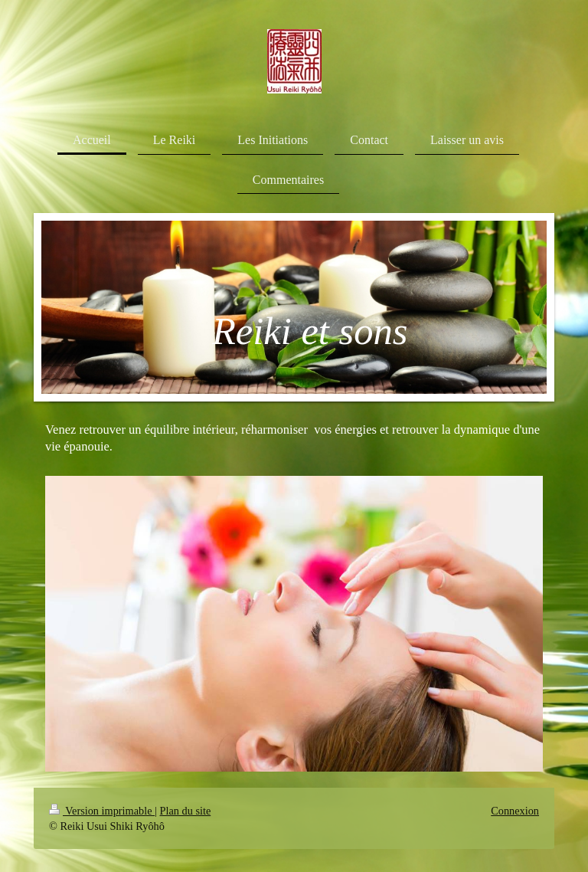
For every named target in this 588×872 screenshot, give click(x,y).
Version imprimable (102, 811)
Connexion (515, 811)
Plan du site (186, 811)
